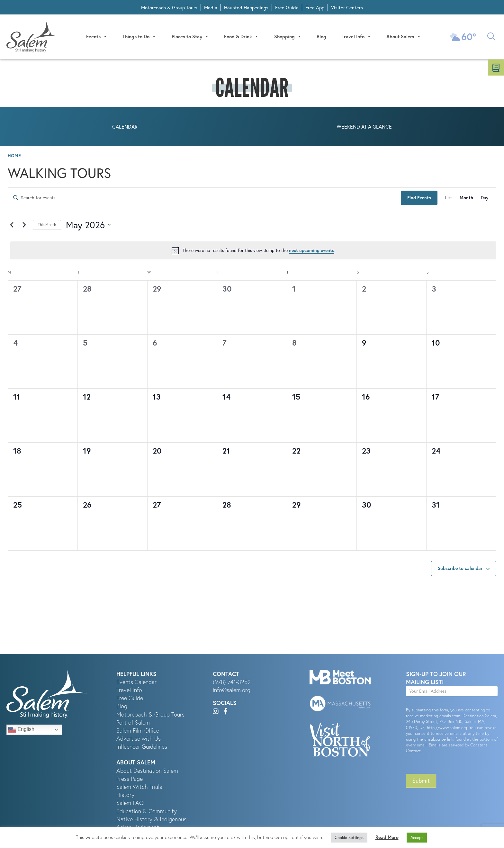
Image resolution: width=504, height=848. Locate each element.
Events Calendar (136, 683)
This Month (47, 225)
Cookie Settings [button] (349, 837)
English (21, 730)
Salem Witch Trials (139, 787)
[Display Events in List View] (449, 198)
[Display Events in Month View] (466, 198)
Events (98, 37)
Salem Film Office (138, 731)
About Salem (404, 37)
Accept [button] (417, 837)
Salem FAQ (130, 804)
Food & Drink (242, 37)
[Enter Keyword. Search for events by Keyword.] (204, 198)
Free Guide (287, 8)
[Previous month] (12, 226)
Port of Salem (133, 723)
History (125, 795)
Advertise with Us (139, 739)
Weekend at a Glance (364, 127)
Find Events (419, 198)
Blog (322, 37)
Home (14, 157)
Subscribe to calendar (460, 569)
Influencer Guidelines (142, 748)
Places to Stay (191, 37)
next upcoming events (312, 251)
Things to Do (140, 37)
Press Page (130, 779)
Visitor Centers (347, 8)
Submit (421, 782)
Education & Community (147, 812)
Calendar (125, 127)
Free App (315, 8)
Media (211, 8)
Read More (387, 837)
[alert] (253, 251)
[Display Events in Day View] (485, 198)
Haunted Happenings (246, 8)
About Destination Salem (147, 771)
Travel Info (357, 37)
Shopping (288, 37)
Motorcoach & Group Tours (169, 8)
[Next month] (24, 226)
